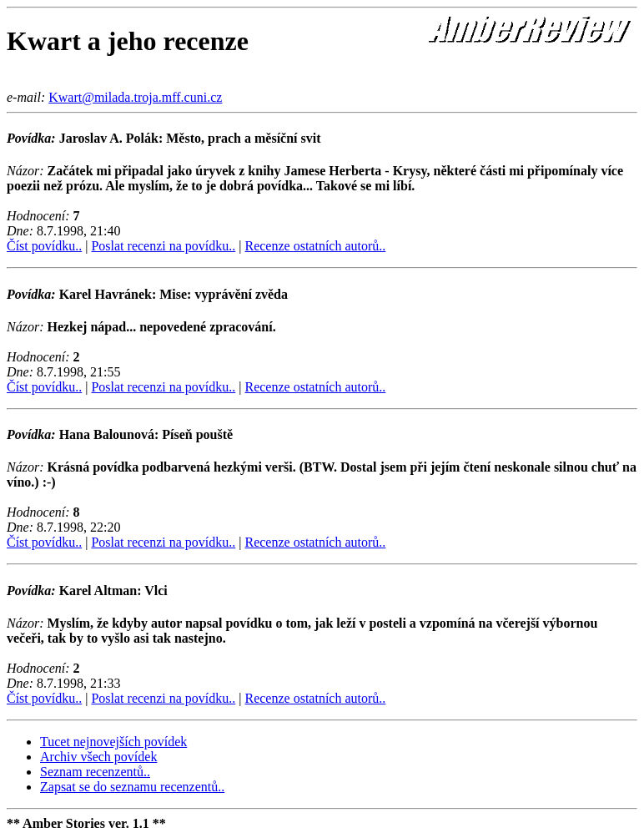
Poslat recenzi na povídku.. (163, 246)
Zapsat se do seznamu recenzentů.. (132, 787)
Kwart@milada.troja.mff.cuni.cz (135, 97)
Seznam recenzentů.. (95, 772)
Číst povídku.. (44, 246)
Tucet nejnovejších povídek (113, 742)
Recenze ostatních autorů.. (315, 246)
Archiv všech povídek (98, 757)
